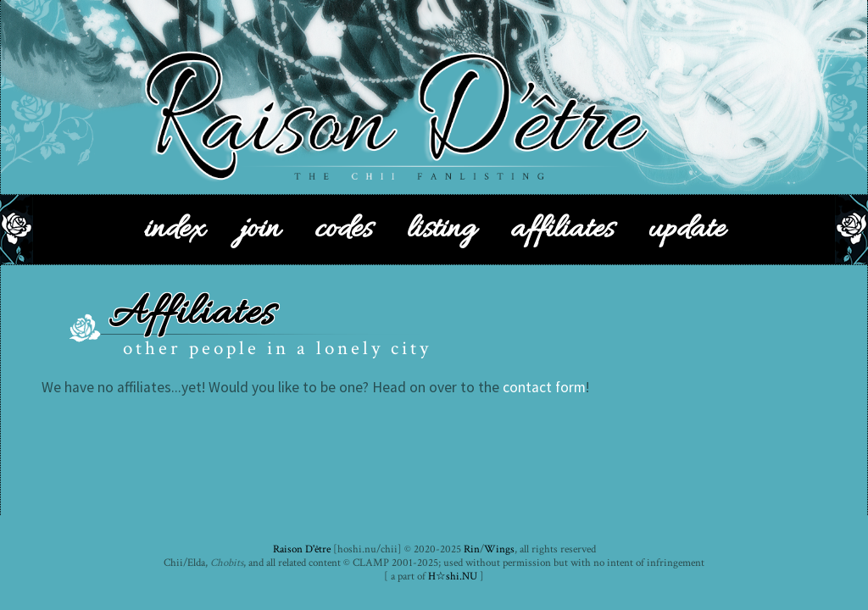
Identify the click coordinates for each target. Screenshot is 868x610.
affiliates (562, 230)
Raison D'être (302, 549)
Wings (499, 549)
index (174, 230)
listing (441, 230)
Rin (472, 549)
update (687, 230)
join (259, 230)
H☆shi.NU (453, 576)
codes (343, 230)
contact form (544, 387)
